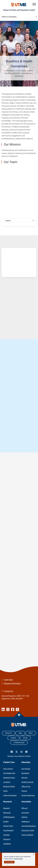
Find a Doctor (8, 769)
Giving (25, 738)
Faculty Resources (28, 795)
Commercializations (29, 826)
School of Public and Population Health (19, 10)
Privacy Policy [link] (18, 859)
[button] (34, 4)
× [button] (33, 854)
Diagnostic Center (28, 830)
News (31, 733)
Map (20, 733)
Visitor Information (10, 795)
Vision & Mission (27, 835)
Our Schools (26, 769)
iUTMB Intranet (19, 743)
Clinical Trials (8, 826)
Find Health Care (9, 773)
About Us (9, 733)
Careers (13, 738)
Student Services (27, 782)
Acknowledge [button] (9, 862)
